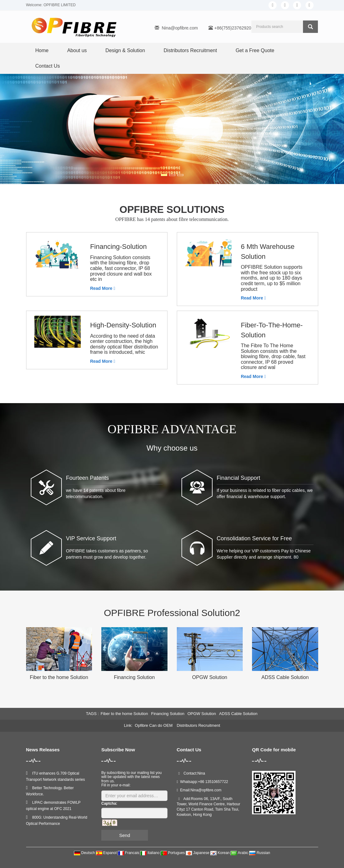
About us (77, 50)
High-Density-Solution (123, 325)
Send (124, 835)
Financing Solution (134, 677)
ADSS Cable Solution (285, 677)
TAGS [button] (91, 714)
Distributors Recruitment (190, 50)
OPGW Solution (210, 677)
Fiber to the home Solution (59, 677)
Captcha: (109, 803)
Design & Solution (125, 50)
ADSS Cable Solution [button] (238, 714)
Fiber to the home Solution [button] (124, 714)
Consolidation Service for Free (254, 538)
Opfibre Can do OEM (154, 725)
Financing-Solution (118, 247)
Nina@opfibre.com (180, 28)
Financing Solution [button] (168, 714)
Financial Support (238, 478)
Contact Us (48, 66)
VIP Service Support (91, 538)
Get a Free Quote (255, 50)
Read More (103, 288)
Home (42, 50)
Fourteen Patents (87, 478)
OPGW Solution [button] (202, 714)
